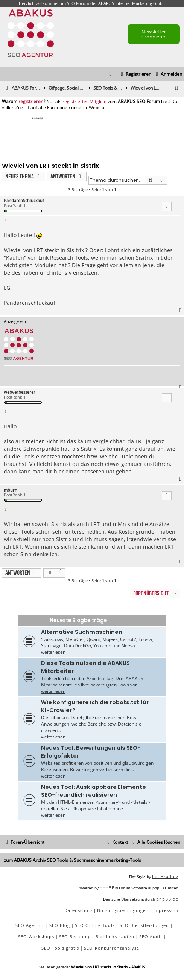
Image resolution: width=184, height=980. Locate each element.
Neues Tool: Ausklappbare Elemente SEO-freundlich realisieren (94, 791)
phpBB (107, 888)
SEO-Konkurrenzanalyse (112, 948)
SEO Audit (151, 937)
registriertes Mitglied (84, 102)
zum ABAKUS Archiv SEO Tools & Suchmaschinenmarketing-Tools (72, 860)
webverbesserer (20, 392)
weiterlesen (53, 652)
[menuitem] (168, 74)
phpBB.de (167, 899)
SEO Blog (60, 925)
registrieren (31, 102)
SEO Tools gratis (60, 948)
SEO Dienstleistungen (144, 925)
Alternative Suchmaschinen (82, 632)
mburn (11, 490)
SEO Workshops (36, 937)
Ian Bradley (165, 876)
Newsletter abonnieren (154, 34)
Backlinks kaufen (115, 937)
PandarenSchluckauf (24, 200)
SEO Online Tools (95, 925)
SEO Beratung (75, 937)
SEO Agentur (30, 925)
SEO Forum (78, 3)
